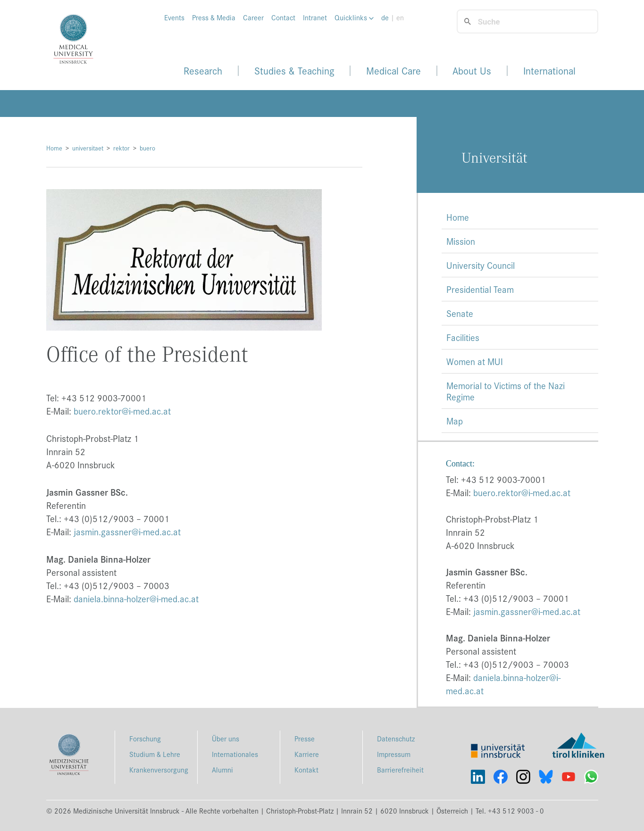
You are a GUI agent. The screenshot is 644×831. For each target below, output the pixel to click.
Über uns (226, 738)
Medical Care (393, 71)
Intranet (315, 17)
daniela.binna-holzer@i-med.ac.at (136, 598)
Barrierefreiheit (400, 769)
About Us (472, 71)
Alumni (222, 769)
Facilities (463, 337)
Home (54, 148)
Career (253, 17)
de (385, 17)
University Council (481, 265)
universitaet (88, 148)
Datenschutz (396, 738)
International (549, 71)
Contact (283, 17)
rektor (121, 148)
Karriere (307, 754)
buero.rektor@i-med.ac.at (122, 411)
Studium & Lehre (155, 754)
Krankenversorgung (159, 769)
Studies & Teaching (294, 71)
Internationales (235, 754)
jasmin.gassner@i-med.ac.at (127, 532)
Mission (461, 241)
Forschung (145, 738)
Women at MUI (475, 361)
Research (203, 71)
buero (147, 148)
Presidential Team (480, 289)
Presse (305, 738)
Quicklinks (354, 17)
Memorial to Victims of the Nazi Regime (506, 391)
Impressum (394, 754)
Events (174, 17)
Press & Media (214, 17)
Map (455, 421)
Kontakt (306, 769)
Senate (460, 313)
